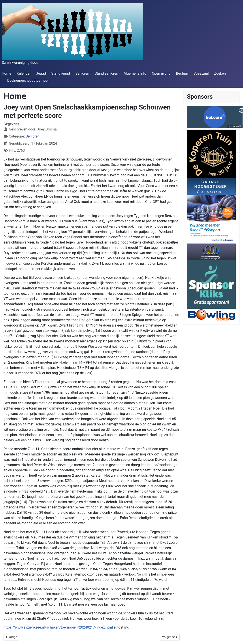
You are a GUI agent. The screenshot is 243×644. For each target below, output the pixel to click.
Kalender (24, 73)
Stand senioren (106, 73)
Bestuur (182, 73)
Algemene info (135, 73)
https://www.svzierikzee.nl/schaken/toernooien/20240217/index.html (58, 627)
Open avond (161, 73)
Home (7, 73)
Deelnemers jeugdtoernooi (28, 80)
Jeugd (41, 73)
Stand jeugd (60, 73)
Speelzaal (201, 73)
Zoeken (220, 73)
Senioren (82, 73)
